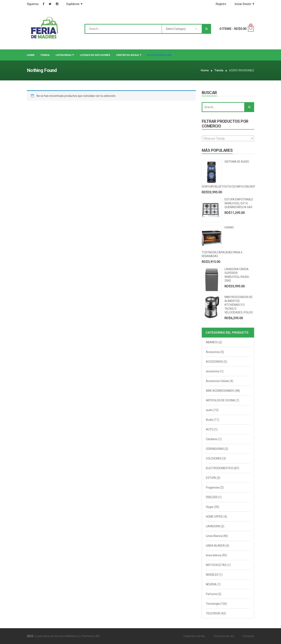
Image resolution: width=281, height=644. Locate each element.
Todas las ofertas (194, 636)
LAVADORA (213, 526)
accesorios (213, 371)
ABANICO (212, 342)
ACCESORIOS (214, 362)
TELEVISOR (213, 613)
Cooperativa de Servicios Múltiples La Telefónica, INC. (67, 636)
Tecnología (213, 604)
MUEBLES (212, 575)
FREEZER (212, 497)
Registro (221, 4)
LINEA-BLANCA (215, 546)
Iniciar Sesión (243, 4)
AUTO (210, 429)
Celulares (212, 439)
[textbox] (228, 139)
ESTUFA (211, 478)
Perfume (212, 594)
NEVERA (211, 584)
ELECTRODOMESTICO (220, 468)
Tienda (219, 70)
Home (205, 70)
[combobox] (228, 138)
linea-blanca (214, 555)
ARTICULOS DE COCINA (220, 400)
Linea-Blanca (214, 536)
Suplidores (73, 4)
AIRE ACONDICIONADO (220, 391)
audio (209, 410)
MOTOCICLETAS (216, 565)
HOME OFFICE (214, 517)
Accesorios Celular (217, 381)
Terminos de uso (224, 636)
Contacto (248, 636)
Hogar (210, 507)
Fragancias (213, 487)
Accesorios (213, 352)
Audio (210, 420)
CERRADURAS (215, 449)
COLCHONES (214, 458)
